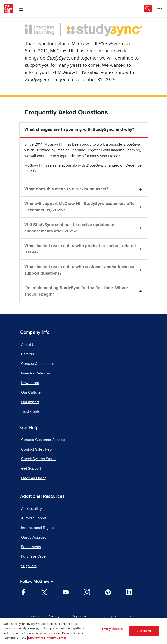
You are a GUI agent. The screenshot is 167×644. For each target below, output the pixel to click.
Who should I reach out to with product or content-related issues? (80, 249)
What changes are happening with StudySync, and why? (79, 130)
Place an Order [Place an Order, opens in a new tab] (33, 478)
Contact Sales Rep (36, 449)
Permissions (31, 547)
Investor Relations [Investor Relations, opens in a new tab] (36, 373)
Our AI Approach (35, 537)
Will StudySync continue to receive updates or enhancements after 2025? (69, 228)
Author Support (34, 518)
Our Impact (30, 402)
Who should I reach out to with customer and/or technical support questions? (80, 270)
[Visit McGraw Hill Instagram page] (87, 592)
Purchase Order (34, 556)
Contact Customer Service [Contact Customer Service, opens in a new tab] (43, 440)
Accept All (144, 631)
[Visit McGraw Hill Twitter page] (44, 592)
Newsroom (30, 383)
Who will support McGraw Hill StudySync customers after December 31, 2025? (80, 207)
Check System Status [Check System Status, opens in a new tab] (39, 459)
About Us (29, 345)
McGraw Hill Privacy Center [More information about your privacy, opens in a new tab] (47, 638)
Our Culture (31, 392)
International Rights (37, 528)
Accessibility (31, 509)
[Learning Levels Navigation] (21, 9)
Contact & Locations (38, 364)
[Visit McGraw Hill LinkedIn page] (129, 592)
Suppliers (29, 566)
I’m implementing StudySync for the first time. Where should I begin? (76, 291)
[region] (83, 631)
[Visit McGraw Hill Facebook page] (23, 592)
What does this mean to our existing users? (66, 189)
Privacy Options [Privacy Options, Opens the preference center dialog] (111, 629)
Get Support (31, 468)
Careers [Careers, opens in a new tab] (27, 354)
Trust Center (31, 412)
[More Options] (160, 9)
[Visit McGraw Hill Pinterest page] (108, 592)
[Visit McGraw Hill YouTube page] (66, 592)
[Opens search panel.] (148, 9)
